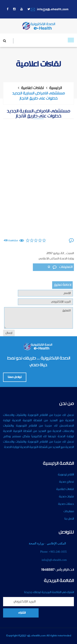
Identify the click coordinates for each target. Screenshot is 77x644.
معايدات (69, 511)
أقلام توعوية (66, 475)
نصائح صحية (67, 482)
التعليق (38, 318)
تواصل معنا (15, 377)
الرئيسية (56, 88)
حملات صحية (66, 504)
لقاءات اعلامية (33, 88)
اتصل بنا (69, 519)
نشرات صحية (66, 497)
